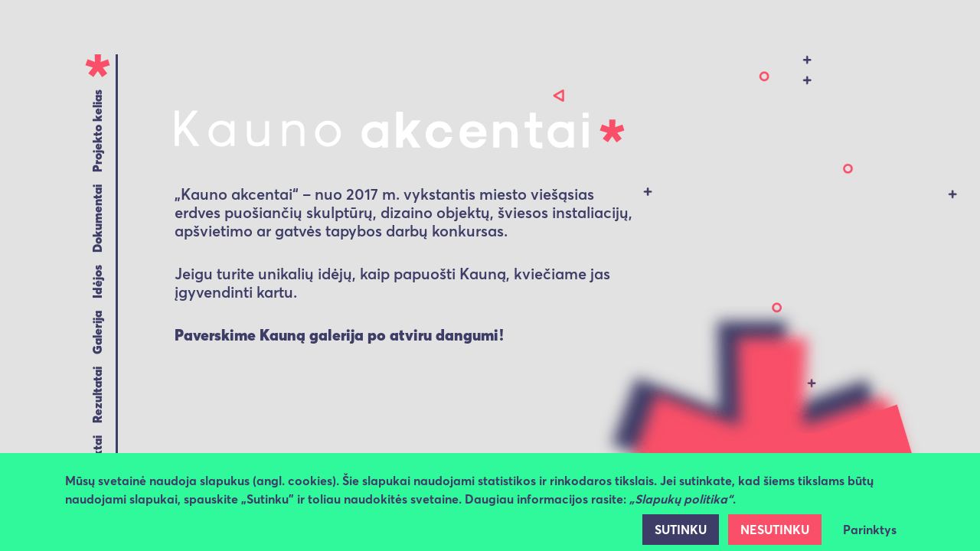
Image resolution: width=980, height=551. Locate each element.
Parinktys (870, 530)
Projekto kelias (97, 131)
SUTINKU (681, 530)
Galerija (97, 333)
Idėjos (97, 282)
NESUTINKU (775, 530)
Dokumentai (97, 218)
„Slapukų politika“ (681, 499)
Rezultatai (97, 395)
